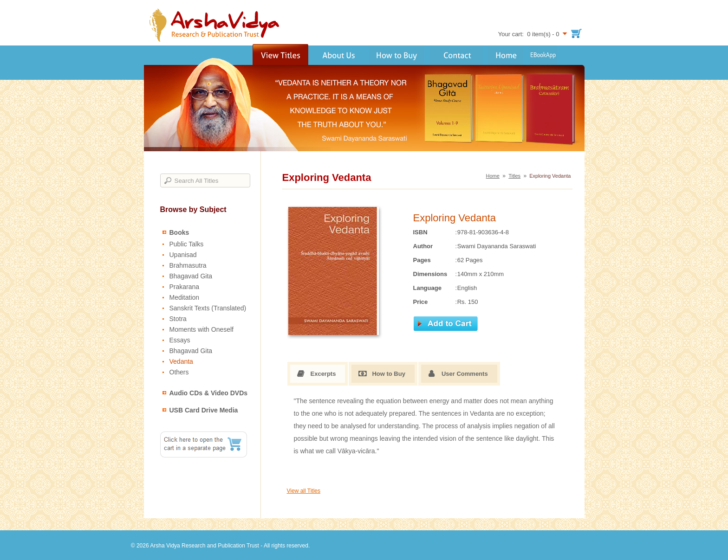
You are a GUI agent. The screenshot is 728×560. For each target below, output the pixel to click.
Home (493, 176)
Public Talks (187, 244)
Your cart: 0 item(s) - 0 (529, 34)
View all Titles (304, 491)
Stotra (178, 319)
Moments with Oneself (202, 329)
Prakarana (185, 287)
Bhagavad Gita (191, 276)
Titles (514, 176)
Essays (180, 340)
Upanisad (183, 255)
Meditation (185, 297)
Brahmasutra (188, 265)
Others (179, 372)
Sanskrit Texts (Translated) (208, 308)
